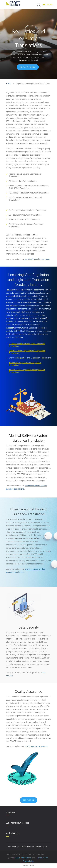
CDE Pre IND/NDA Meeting (17, 823)
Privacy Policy (28, 861)
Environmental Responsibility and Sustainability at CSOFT (26, 846)
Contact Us (29, 800)
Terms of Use (43, 858)
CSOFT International (23, 858)
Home (8, 84)
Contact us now (28, 67)
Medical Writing (12, 833)
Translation (11, 813)
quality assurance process (36, 746)
